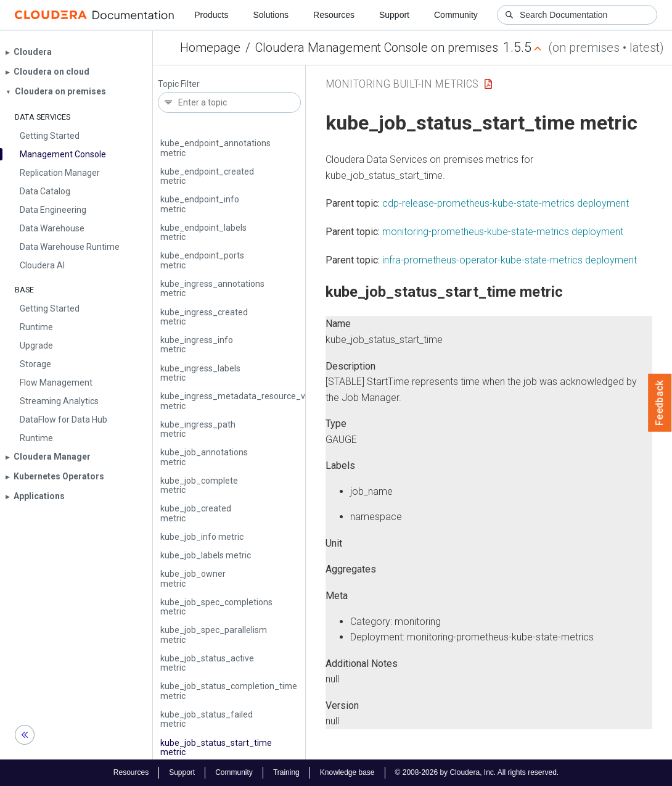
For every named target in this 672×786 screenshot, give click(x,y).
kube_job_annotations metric (204, 457)
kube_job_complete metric (199, 485)
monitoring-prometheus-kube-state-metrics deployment (503, 232)
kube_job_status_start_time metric (216, 747)
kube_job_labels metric (206, 555)
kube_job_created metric (196, 513)
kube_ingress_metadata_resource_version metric (245, 401)
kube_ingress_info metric (197, 345)
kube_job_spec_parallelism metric (214, 635)
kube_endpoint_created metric (207, 176)
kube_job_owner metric (193, 578)
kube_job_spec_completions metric (216, 607)
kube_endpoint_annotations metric (215, 148)
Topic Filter (179, 84)
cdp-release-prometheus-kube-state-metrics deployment (506, 203)
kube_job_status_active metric (207, 663)
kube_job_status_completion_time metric (229, 691)
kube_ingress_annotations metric (212, 288)
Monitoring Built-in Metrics (402, 84)
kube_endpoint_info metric (200, 204)
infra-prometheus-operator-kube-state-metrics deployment (510, 260)
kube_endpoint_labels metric (203, 232)
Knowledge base (347, 772)
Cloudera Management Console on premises (377, 48)
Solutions (271, 15)
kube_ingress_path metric (198, 429)
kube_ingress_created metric (204, 317)
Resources (334, 15)
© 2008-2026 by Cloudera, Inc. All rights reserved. (477, 772)
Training (286, 772)
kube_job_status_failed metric (207, 719)
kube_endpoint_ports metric (202, 260)
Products (211, 15)
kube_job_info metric (202, 537)
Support (394, 15)
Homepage (210, 48)
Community (456, 15)
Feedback (660, 403)
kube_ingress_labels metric (200, 373)
